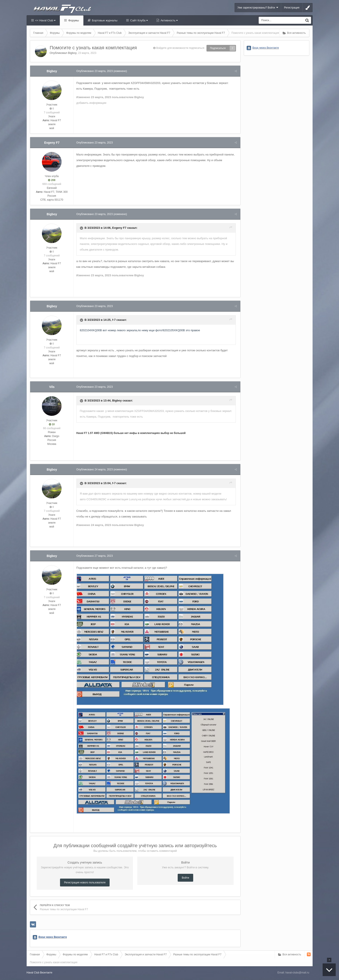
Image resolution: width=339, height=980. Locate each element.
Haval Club (33, 973)
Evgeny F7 (52, 143)
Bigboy (72, 53)
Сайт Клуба (139, 20)
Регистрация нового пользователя (85, 883)
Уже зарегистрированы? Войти (258, 8)
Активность (169, 20)
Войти (186, 878)
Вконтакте (46, 973)
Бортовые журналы (104, 20)
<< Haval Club (45, 20)
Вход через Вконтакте (53, 937)
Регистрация (292, 8)
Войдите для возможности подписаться (180, 48)
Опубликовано (95, 71)
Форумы (73, 20)
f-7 (115, 320)
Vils (52, 387)
